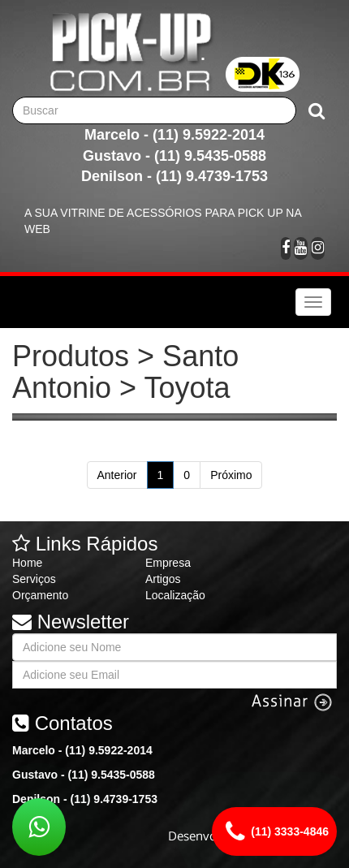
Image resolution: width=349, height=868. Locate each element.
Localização (175, 595)
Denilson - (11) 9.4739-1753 (174, 176)
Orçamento (40, 595)
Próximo (231, 475)
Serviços (34, 579)
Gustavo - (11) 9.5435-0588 (174, 156)
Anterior (117, 475)
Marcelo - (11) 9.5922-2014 (174, 135)
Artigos (163, 579)
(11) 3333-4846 (274, 831)
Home (27, 563)
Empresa (168, 563)
